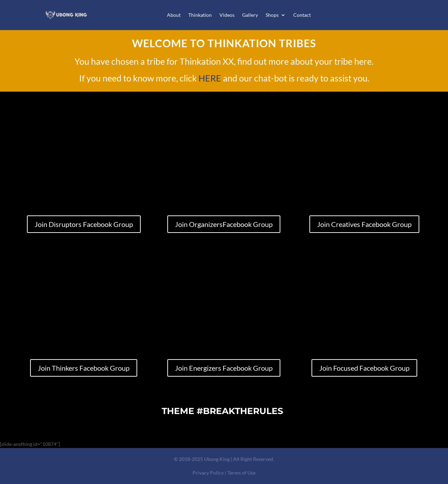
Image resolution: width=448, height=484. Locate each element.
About (174, 15)
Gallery (250, 15)
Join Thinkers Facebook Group (84, 368)
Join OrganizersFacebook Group (224, 224)
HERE (210, 78)
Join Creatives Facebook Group (364, 224)
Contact (302, 15)
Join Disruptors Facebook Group (84, 224)
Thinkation (200, 15)
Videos (227, 15)
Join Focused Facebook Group (364, 368)
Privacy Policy (208, 473)
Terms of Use (241, 473)
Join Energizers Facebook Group (224, 368)
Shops (272, 15)
